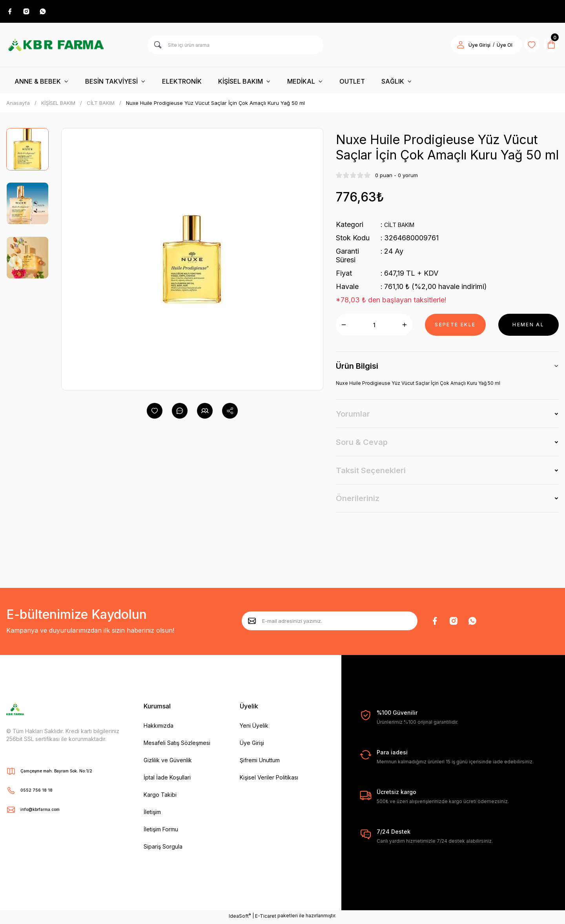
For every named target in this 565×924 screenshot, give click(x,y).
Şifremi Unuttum (260, 762)
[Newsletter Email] (330, 623)
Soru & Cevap (362, 445)
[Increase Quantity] (405, 327)
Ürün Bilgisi (357, 368)
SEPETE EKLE (455, 327)
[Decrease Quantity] (344, 327)
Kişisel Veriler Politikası (269, 780)
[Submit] (252, 623)
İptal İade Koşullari (167, 780)
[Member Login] (450, 47)
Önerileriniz (358, 501)
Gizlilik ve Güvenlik (168, 762)
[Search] (235, 47)
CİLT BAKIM (404, 227)
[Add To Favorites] (155, 413)
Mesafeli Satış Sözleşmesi (177, 745)
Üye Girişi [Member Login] (469, 47)
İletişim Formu (161, 832)
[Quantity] (374, 327)
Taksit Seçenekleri (371, 473)
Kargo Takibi (160, 797)
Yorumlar (353, 416)
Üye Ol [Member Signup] (494, 47)
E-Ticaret (266, 918)
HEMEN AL (528, 327)
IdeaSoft (240, 918)
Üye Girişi (252, 745)
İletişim (152, 814)
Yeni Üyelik (254, 728)
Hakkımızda (159, 728)
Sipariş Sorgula (163, 849)
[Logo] (56, 47)
